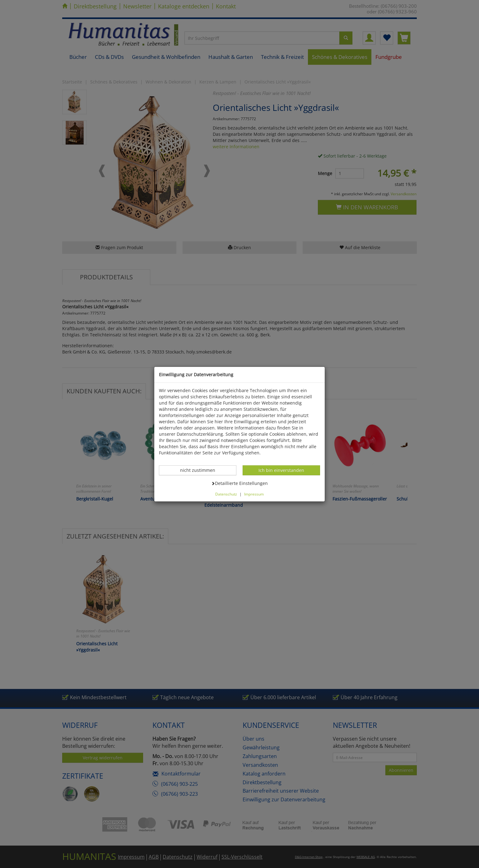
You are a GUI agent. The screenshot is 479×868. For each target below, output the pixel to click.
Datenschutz (226, 494)
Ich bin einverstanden (281, 470)
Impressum (254, 494)
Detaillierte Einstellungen (240, 483)
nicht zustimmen (201, 470)
